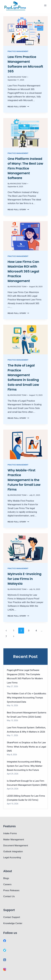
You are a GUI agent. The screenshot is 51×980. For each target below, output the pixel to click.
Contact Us (9, 896)
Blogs (6, 878)
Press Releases (11, 890)
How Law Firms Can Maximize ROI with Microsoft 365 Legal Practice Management (23, 271)
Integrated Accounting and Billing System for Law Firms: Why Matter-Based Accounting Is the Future (25, 766)
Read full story (18, 107)
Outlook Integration (13, 852)
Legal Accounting (12, 857)
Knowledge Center (13, 923)
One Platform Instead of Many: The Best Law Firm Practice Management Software (25, 168)
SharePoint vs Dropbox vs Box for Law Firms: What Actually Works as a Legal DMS (27, 747)
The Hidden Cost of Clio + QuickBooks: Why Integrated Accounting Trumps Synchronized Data (27, 698)
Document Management (16, 846)
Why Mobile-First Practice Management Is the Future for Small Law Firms (24, 480)
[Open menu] (45, 5)
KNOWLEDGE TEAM (18, 77)
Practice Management (18, 51)
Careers (7, 884)
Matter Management (14, 840)
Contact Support (12, 917)
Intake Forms (10, 833)
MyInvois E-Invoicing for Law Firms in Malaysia (25, 579)
